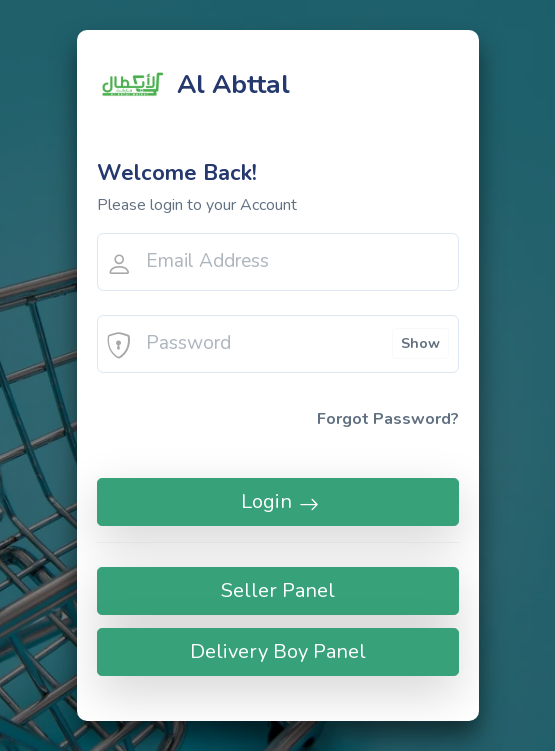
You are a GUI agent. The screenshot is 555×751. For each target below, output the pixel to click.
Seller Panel (278, 590)
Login (278, 501)
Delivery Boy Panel (278, 651)
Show (420, 343)
